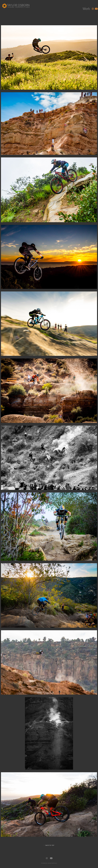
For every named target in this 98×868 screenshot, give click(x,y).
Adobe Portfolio (52, 863)
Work (86, 8)
